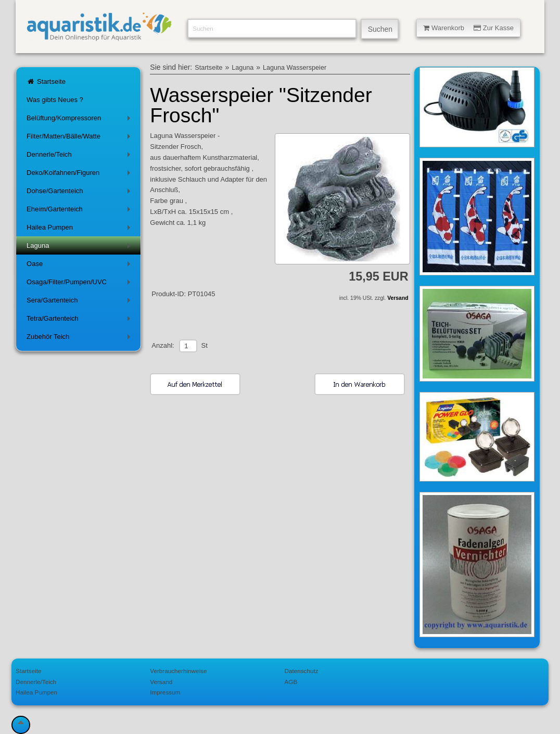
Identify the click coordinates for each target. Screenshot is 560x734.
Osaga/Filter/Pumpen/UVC (80, 284)
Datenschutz (302, 671)
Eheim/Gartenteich (80, 211)
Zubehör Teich (80, 339)
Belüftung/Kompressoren (80, 120)
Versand (398, 298)
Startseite (46, 81)
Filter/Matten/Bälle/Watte (80, 138)
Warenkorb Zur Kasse (468, 28)
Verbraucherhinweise (178, 671)
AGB (291, 682)
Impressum (165, 692)
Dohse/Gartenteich (80, 193)
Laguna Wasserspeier (295, 68)
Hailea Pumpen (80, 229)
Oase (80, 266)
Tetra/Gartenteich (80, 320)
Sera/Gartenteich (80, 302)
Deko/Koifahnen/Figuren (80, 175)
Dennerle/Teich (80, 156)
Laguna (80, 248)
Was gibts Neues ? (55, 100)
